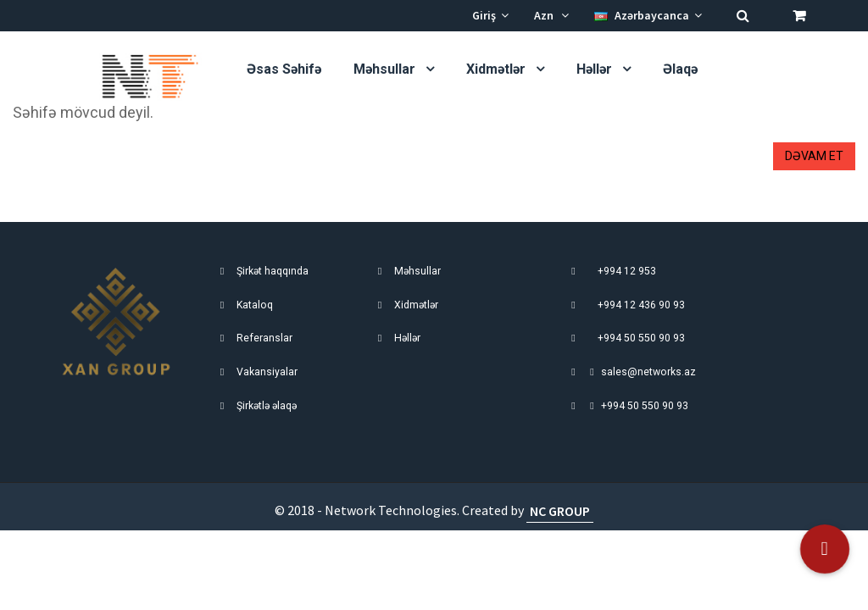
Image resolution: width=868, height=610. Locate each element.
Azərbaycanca (648, 15)
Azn (551, 15)
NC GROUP (560, 510)
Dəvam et (814, 156)
